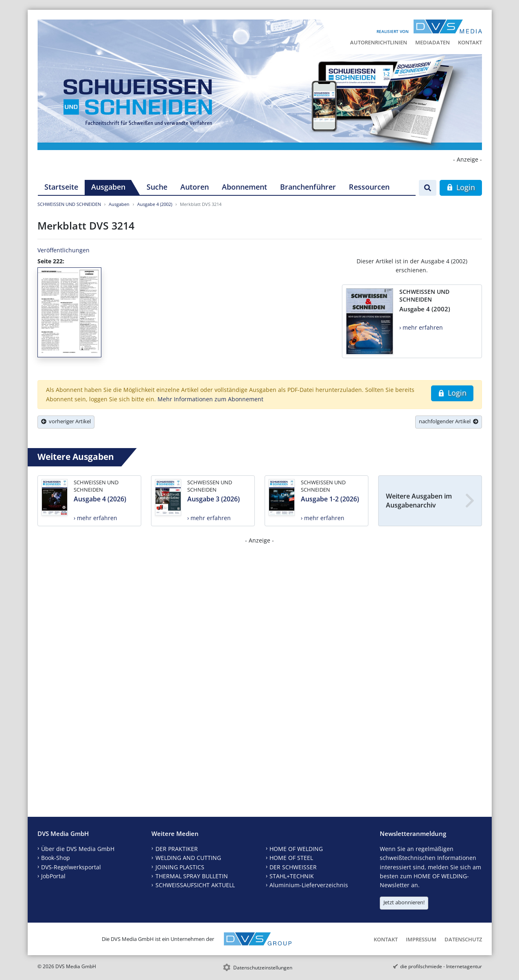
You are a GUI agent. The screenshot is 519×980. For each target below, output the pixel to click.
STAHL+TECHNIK (292, 876)
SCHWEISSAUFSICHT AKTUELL (195, 885)
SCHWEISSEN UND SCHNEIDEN (69, 204)
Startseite (61, 187)
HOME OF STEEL (291, 858)
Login (461, 187)
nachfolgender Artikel (449, 421)
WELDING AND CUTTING (188, 858)
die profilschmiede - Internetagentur (441, 966)
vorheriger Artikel (66, 421)
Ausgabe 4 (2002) (155, 204)
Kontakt (470, 42)
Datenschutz (463, 939)
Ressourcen (369, 187)
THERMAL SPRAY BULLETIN (192, 876)
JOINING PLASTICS (180, 867)
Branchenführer (308, 187)
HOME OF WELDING (296, 849)
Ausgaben (108, 187)
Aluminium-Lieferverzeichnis (309, 885)
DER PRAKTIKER (177, 849)
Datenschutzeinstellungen (263, 968)
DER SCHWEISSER (293, 867)
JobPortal (53, 876)
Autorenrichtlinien (379, 42)
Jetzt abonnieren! (404, 902)
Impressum (421, 939)
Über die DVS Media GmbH (78, 849)
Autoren (195, 187)
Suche (157, 187)
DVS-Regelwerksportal (71, 867)
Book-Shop (56, 858)
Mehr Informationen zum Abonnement (210, 399)
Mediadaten (432, 42)
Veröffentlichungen (64, 250)
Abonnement (244, 187)
